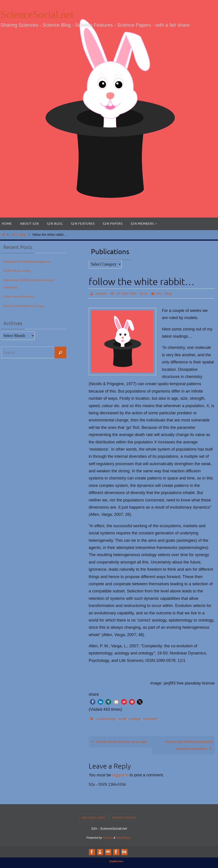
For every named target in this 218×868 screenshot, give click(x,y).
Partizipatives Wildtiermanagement (32, 261)
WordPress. (124, 838)
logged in (120, 776)
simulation (155, 719)
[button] (93, 702)
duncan (102, 293)
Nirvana (108, 838)
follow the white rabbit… (24, 296)
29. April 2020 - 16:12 (135, 293)
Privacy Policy (124, 818)
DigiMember (116, 862)
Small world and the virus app (120, 742)
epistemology (107, 719)
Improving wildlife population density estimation (188, 745)
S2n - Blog (19, 235)
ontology (138, 719)
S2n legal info (94, 818)
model (125, 719)
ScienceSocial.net (37, 14)
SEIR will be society (20, 270)
